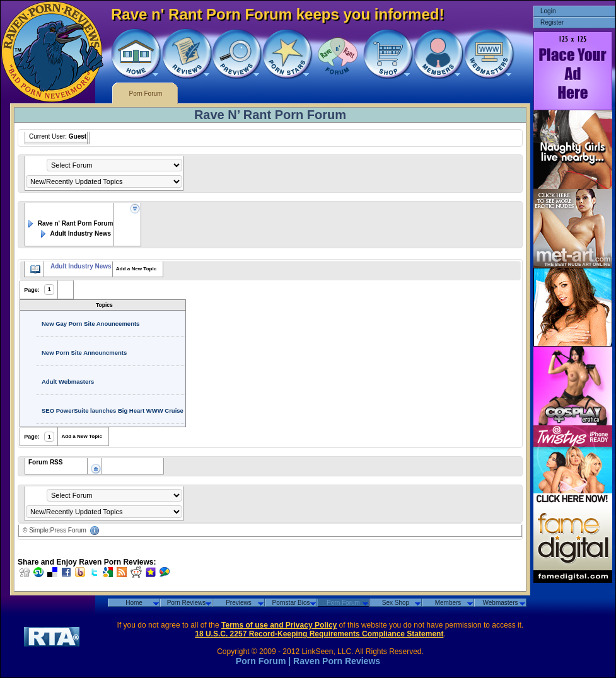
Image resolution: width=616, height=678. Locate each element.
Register (552, 22)
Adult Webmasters (68, 382)
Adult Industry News (75, 233)
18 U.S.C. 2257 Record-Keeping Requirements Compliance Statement (319, 634)
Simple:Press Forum (58, 530)
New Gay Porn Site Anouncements (90, 324)
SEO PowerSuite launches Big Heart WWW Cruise (113, 411)
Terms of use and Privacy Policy (279, 625)
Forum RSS (45, 462)
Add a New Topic (137, 269)
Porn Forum (146, 94)
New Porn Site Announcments (84, 353)
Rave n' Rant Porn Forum (69, 223)
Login (548, 11)
